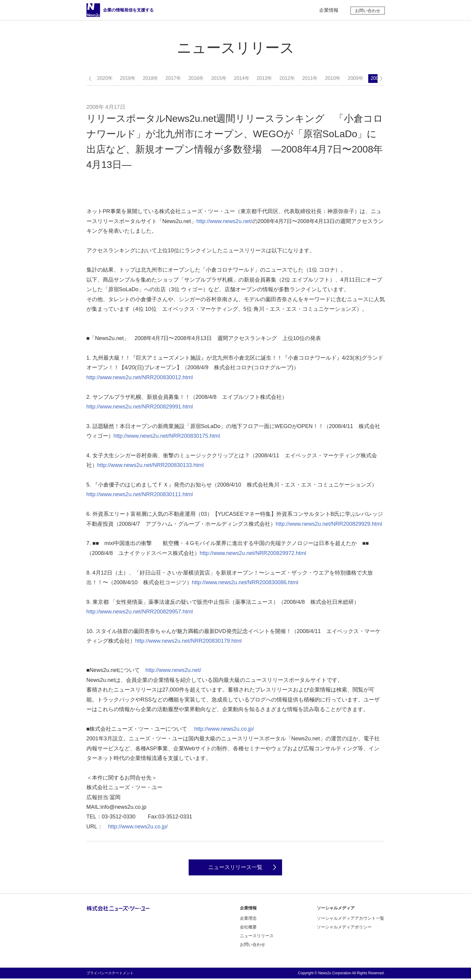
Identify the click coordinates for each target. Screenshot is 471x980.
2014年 (242, 78)
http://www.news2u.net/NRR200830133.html (151, 465)
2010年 (333, 78)
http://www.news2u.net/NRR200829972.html (253, 553)
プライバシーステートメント (110, 975)
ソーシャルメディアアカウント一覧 (350, 920)
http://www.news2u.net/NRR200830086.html (245, 582)
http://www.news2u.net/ (224, 221)
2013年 (265, 78)
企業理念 (248, 920)
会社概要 (248, 928)
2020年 (105, 78)
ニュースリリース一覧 (235, 868)
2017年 (173, 78)
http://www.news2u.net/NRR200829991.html (140, 407)
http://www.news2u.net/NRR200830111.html (140, 494)
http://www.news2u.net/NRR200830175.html (167, 436)
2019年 (128, 78)
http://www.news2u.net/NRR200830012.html (140, 377)
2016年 (196, 78)
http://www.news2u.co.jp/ (224, 729)
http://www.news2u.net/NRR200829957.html (140, 612)
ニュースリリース (257, 937)
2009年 (356, 78)
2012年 (287, 78)
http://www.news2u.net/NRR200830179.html (188, 641)
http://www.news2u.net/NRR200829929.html (329, 524)
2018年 (151, 78)
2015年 (219, 78)
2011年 (310, 78)
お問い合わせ (368, 11)
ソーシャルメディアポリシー (344, 928)
